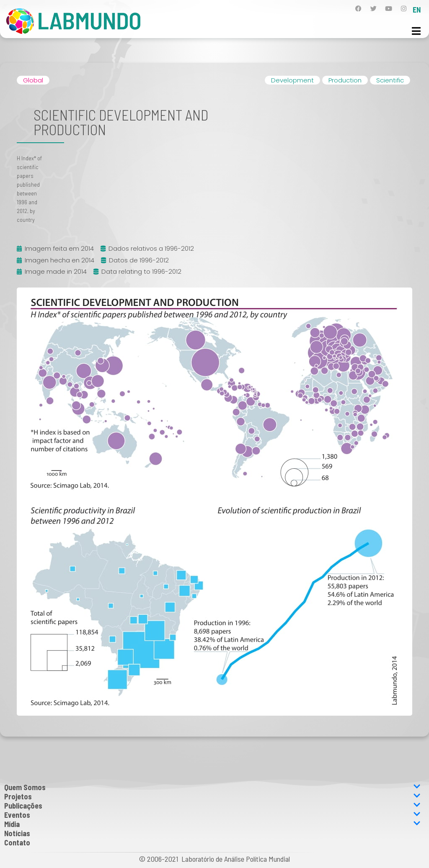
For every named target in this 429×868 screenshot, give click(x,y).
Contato (17, 842)
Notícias (17, 833)
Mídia (212, 824)
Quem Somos (212, 787)
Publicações (212, 806)
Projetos (212, 796)
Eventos (212, 815)
